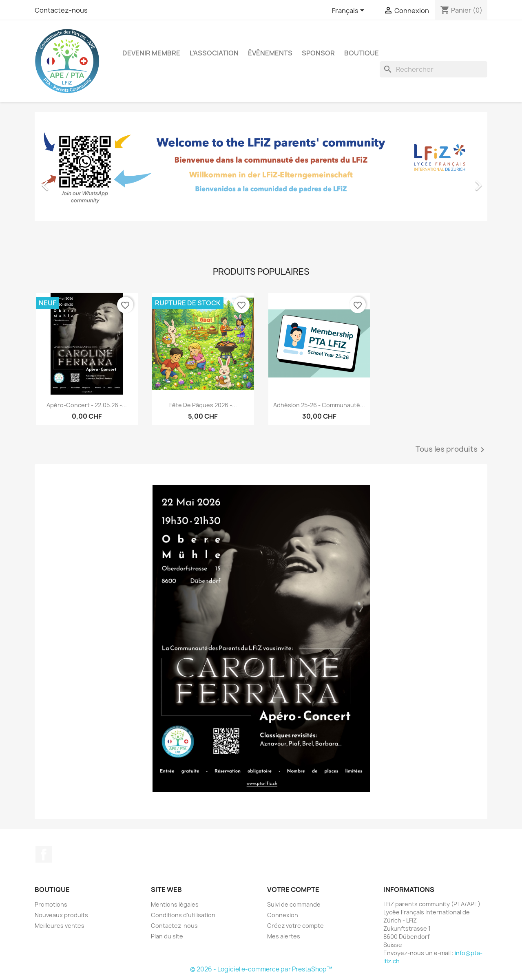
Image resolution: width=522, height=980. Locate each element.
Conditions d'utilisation (183, 915)
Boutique (362, 53)
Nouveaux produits (61, 915)
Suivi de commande (294, 904)
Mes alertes (284, 936)
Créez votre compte (295, 926)
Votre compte (293, 890)
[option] (261, 181)
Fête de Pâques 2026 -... (203, 405)
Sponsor (318, 53)
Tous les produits (451, 450)
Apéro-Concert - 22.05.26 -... (87, 405)
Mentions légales (175, 904)
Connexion (283, 915)
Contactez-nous (61, 10)
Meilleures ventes (60, 926)
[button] (69, 181)
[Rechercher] (434, 69)
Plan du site (167, 936)
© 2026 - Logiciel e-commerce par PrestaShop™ (261, 969)
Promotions (51, 904)
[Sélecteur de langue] (349, 11)
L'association (214, 53)
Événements (270, 53)
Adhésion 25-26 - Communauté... (319, 405)
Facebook (44, 854)
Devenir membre (151, 53)
